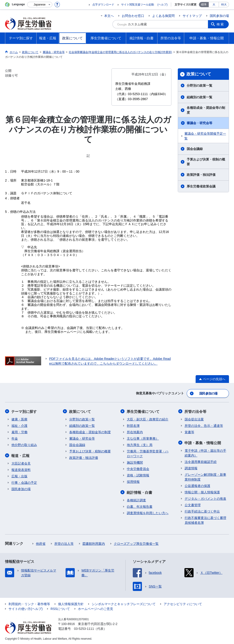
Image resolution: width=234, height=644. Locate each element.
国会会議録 (195, 149)
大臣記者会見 (21, 463)
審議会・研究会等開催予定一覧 (205, 136)
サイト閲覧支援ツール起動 (138, 5)
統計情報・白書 (140, 492)
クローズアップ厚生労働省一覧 (136, 543)
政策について (199, 74)
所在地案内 (135, 432)
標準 (204, 5)
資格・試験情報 (138, 475)
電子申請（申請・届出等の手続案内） (205, 452)
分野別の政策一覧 (199, 86)
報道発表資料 (21, 469)
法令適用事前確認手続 (201, 461)
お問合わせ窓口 (133, 16)
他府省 (41, 543)
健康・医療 (19, 419)
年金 (15, 438)
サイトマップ (192, 16)
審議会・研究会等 (199, 123)
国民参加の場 (219, 16)
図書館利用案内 (94, 543)
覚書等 (189, 432)
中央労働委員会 (138, 468)
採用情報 (133, 481)
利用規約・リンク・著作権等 (29, 603)
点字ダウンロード (103, 5)
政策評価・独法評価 (201, 175)
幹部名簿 (133, 425)
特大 (224, 5)
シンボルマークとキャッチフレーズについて (124, 603)
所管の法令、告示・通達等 (204, 425)
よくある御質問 (163, 16)
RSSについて (60, 608)
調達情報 (191, 468)
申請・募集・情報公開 (203, 442)
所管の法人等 (64, 543)
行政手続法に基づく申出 (202, 511)
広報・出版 (19, 476)
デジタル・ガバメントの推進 (205, 498)
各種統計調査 (136, 500)
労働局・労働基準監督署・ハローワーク (148, 453)
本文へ (109, 16)
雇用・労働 (19, 432)
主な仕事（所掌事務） (143, 438)
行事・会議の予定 (24, 482)
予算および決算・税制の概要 (206, 162)
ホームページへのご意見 (96, 608)
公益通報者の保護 (197, 485)
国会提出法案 (194, 419)
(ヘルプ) (162, 5)
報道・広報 (21, 455)
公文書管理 (193, 504)
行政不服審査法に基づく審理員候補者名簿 (205, 520)
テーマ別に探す (24, 411)
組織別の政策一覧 (199, 97)
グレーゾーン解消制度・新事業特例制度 (205, 476)
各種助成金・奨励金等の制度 (206, 110)
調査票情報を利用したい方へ (148, 512)
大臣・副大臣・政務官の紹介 (148, 419)
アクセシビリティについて (183, 603)
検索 (221, 24)
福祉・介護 (19, 425)
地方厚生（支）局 (140, 444)
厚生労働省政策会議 (201, 186)
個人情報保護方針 (71, 603)
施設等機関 (135, 462)
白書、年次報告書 (140, 506)
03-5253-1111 (84, 628)
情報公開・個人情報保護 (202, 492)
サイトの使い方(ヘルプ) (25, 608)
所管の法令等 (196, 411)
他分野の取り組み (24, 444)
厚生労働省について (143, 411)
